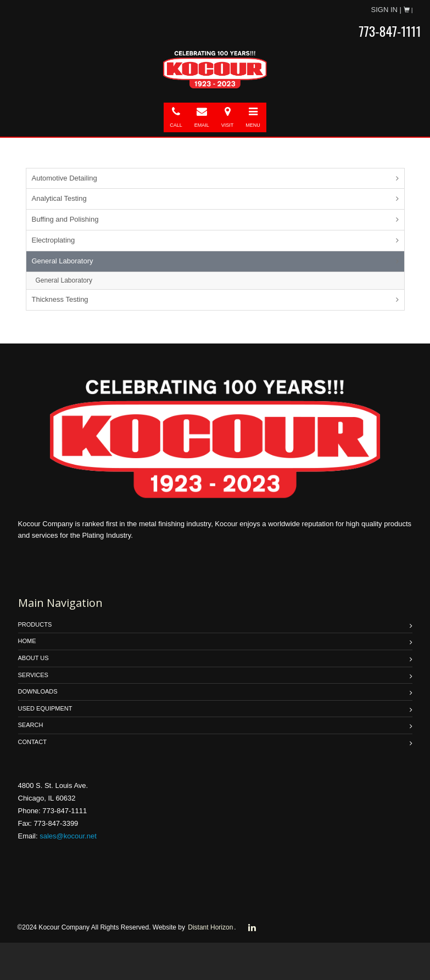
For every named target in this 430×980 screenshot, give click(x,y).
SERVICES (33, 675)
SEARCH (31, 725)
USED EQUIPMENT (45, 708)
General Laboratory (63, 261)
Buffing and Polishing (65, 219)
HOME (27, 641)
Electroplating (54, 240)
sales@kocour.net (68, 836)
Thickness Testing (60, 299)
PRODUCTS (35, 624)
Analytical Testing (59, 198)
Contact (32, 742)
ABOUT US (33, 658)
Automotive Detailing (65, 178)
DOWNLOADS (38, 691)
